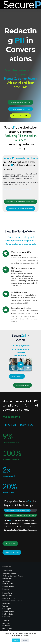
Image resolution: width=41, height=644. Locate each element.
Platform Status (8, 584)
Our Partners (7, 596)
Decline (25, 640)
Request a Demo (8, 587)
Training (5, 606)
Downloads (6, 603)
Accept (16, 640)
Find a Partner (8, 579)
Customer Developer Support (13, 576)
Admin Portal (7, 571)
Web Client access (9, 573)
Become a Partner (9, 598)
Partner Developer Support (12, 601)
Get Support (7, 609)
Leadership (6, 623)
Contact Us (6, 626)
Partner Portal (7, 593)
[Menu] (38, 5)
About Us (6, 621)
